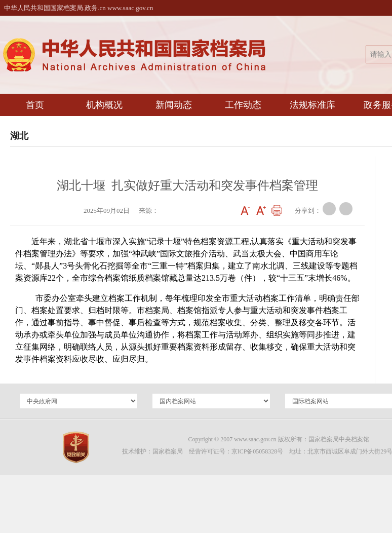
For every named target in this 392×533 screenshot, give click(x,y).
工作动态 (243, 105)
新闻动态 (174, 105)
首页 (35, 105)
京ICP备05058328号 (258, 451)
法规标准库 (312, 105)
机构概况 (104, 105)
